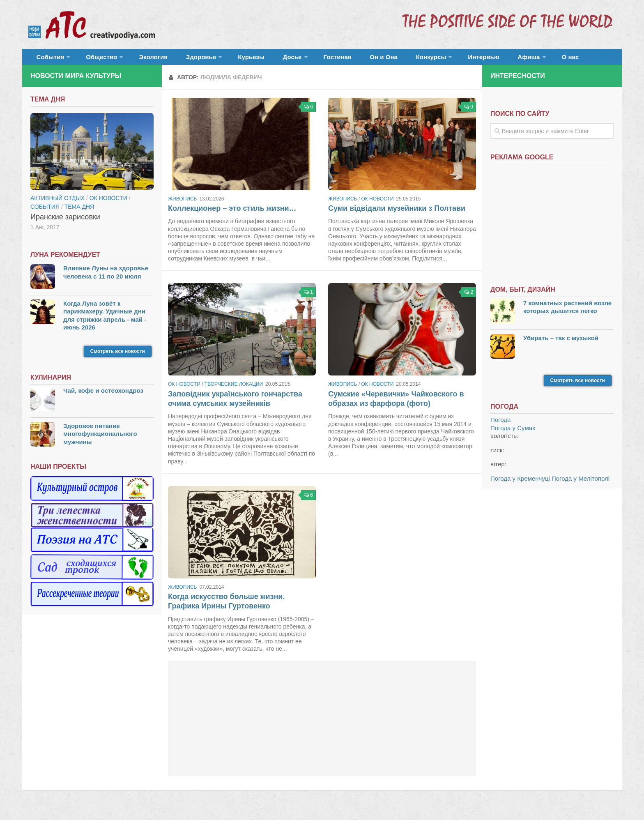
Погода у (513, 433)
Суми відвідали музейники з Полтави (397, 213)
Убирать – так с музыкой (561, 343)
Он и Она (339, 59)
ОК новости (377, 204)
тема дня (79, 212)
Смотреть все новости (118, 356)
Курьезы (226, 59)
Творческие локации (234, 389)
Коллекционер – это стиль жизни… (232, 213)
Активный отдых (57, 203)
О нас (502, 59)
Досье (259, 59)
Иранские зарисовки (65, 222)
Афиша (465, 59)
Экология (141, 59)
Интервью (426, 59)
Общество (94, 59)
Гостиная (300, 59)
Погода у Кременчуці (520, 483)
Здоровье (181, 59)
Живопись (182, 204)
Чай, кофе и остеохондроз (103, 396)
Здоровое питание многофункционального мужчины (100, 439)
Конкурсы (379, 59)
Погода (500, 425)
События (48, 59)
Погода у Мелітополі (581, 483)
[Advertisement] (322, 723)
